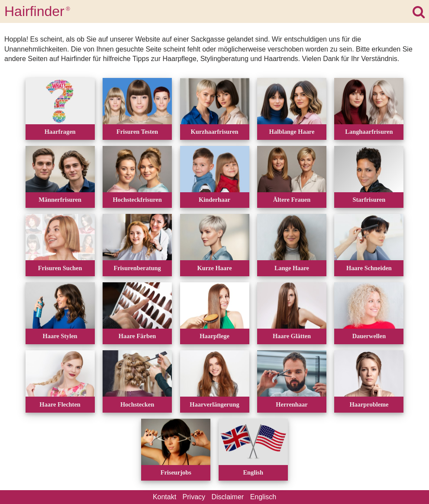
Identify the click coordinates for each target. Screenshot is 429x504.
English (253, 472)
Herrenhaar (292, 404)
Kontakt (165, 497)
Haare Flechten (60, 404)
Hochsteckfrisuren (137, 200)
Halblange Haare (292, 132)
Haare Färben (137, 336)
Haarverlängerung (214, 404)
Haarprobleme (369, 404)
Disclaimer (228, 497)
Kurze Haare (214, 268)
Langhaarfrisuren (369, 132)
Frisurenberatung (137, 268)
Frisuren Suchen (60, 268)
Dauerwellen (369, 336)
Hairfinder (37, 11)
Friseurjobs (176, 472)
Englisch (263, 497)
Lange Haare (292, 268)
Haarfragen (60, 132)
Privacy (194, 497)
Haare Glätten (292, 336)
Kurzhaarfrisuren (214, 132)
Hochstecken (137, 404)
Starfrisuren (369, 200)
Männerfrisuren (60, 200)
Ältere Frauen (292, 200)
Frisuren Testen (137, 132)
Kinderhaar (214, 200)
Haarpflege (214, 336)
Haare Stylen (60, 336)
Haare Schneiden (369, 268)
